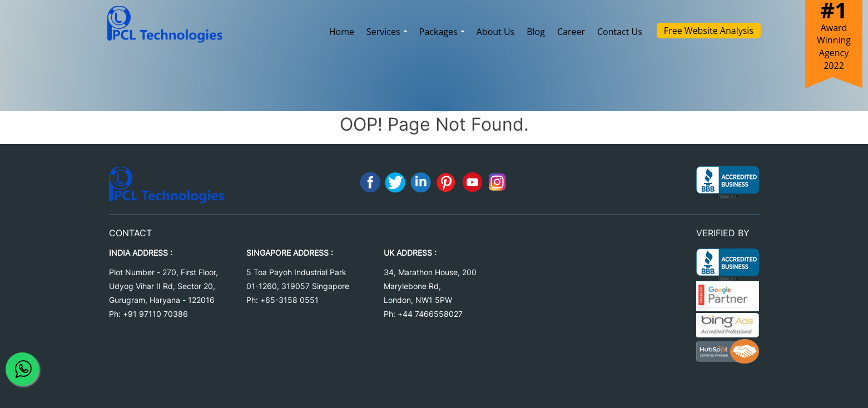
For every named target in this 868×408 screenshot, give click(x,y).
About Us (496, 32)
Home (342, 32)
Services (387, 32)
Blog (536, 32)
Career (571, 32)
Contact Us (620, 32)
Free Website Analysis (709, 31)
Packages (442, 32)
